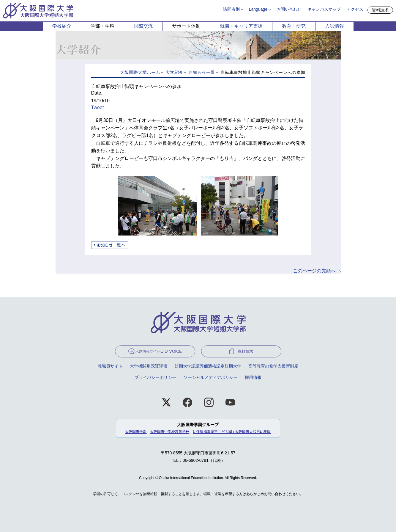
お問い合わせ (289, 9)
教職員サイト (110, 366)
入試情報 (335, 26)
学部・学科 (102, 26)
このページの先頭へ (314, 271)
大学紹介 (174, 72)
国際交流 (143, 26)
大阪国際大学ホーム (140, 72)
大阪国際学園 (136, 432)
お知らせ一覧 (202, 72)
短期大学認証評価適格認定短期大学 (208, 366)
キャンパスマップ (324, 9)
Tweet (98, 108)
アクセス (355, 9)
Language (258, 9)
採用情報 (253, 377)
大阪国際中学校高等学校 (170, 432)
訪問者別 (231, 9)
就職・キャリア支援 (241, 26)
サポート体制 (186, 26)
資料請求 (380, 10)
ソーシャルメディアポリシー (211, 377)
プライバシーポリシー (155, 377)
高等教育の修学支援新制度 (273, 366)
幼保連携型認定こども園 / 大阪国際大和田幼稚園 (232, 432)
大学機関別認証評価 (149, 366)
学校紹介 (62, 26)
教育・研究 (294, 26)
